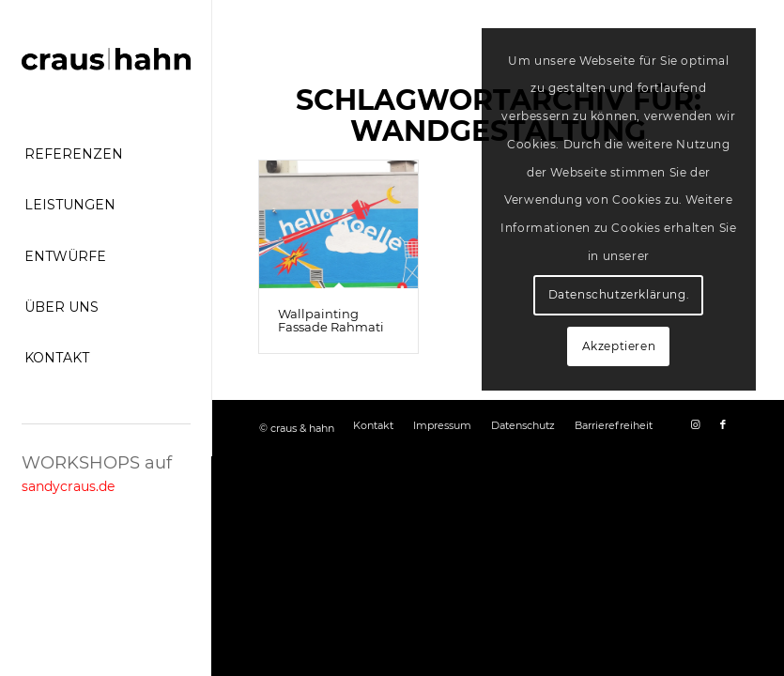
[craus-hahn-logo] (106, 61)
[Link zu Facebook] (723, 424)
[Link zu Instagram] (695, 424)
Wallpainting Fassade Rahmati (331, 320)
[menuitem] (106, 155)
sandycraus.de (68, 486)
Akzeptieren (619, 346)
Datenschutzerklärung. (619, 294)
